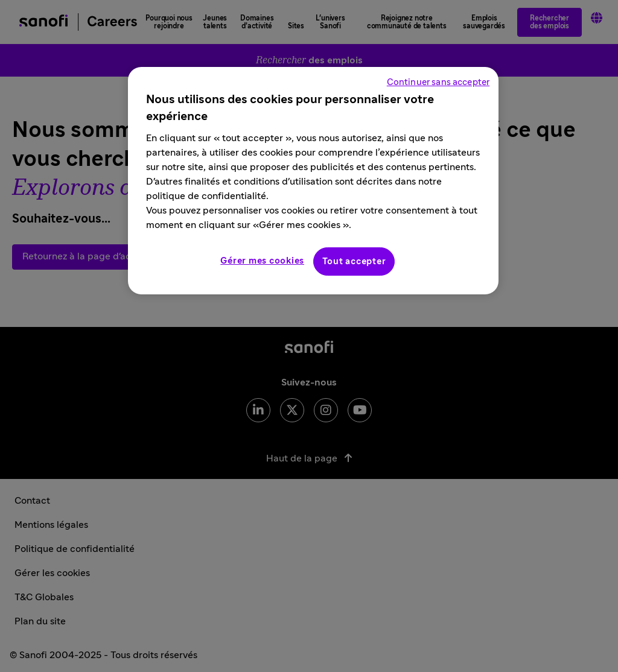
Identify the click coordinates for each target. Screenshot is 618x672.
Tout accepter (354, 262)
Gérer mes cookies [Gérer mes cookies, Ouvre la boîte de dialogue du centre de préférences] (262, 261)
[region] (313, 181)
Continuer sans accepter (438, 82)
